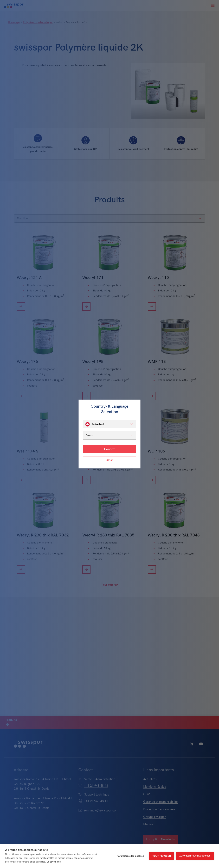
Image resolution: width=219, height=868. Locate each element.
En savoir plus (54, 862)
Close (110, 460)
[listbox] (109, 424)
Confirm (110, 449)
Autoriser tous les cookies (195, 856)
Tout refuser (162, 856)
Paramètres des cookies (130, 856)
